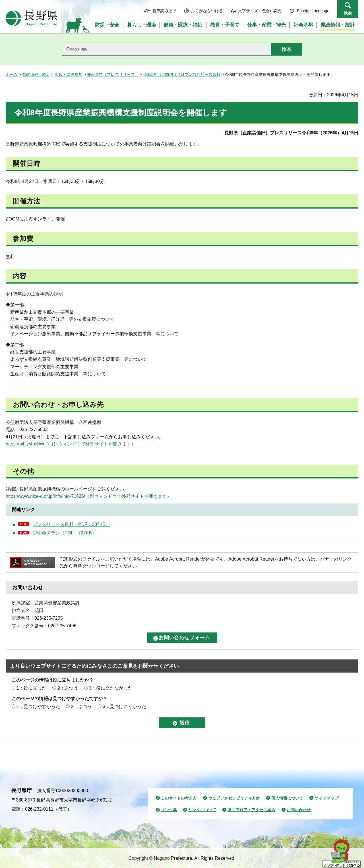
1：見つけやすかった (38, 706)
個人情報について (287, 798)
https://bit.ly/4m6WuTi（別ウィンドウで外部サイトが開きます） (71, 444)
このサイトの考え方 (179, 798)
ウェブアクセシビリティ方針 (234, 798)
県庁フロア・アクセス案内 (251, 810)
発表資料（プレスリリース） (113, 74)
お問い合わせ (299, 810)
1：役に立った (31, 688)
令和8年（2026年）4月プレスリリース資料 (182, 74)
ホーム (12, 74)
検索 (348, 13)
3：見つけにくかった (124, 706)
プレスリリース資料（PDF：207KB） (71, 524)
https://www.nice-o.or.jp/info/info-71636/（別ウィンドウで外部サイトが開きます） (89, 496)
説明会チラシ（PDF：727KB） (65, 533)
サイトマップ (326, 798)
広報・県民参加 (69, 74)
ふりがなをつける (207, 11)
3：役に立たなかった (111, 688)
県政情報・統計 (36, 74)
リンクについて (202, 810)
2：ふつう (68, 688)
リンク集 (169, 810)
